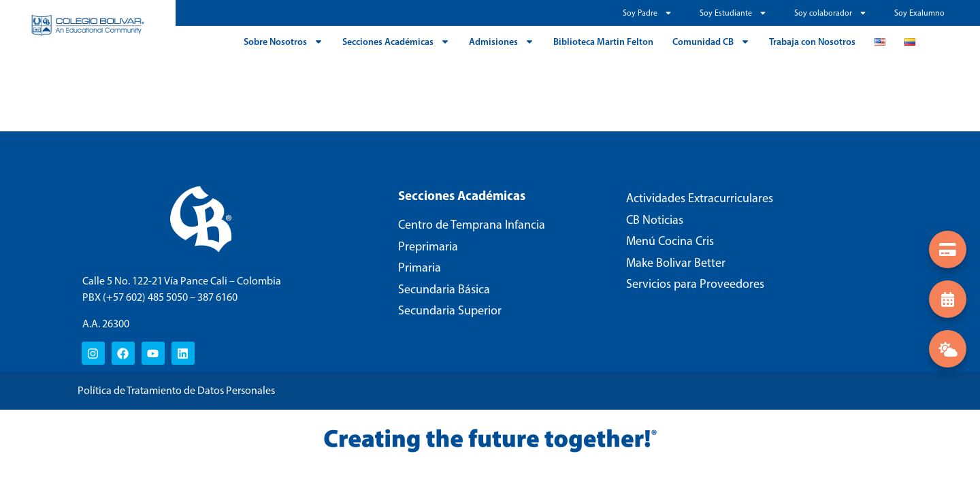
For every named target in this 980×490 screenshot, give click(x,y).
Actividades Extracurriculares (700, 198)
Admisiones (502, 42)
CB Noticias (655, 220)
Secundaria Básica (444, 289)
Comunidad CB (711, 42)
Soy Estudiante (733, 13)
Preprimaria (428, 246)
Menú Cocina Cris (670, 241)
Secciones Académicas (396, 42)
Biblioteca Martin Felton (603, 42)
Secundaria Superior (450, 310)
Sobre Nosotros (283, 42)
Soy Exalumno (919, 13)
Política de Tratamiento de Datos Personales (176, 390)
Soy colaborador (831, 13)
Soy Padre (648, 13)
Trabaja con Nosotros (812, 42)
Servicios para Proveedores (695, 284)
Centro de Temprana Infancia (472, 225)
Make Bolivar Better (676, 263)
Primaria (420, 267)
